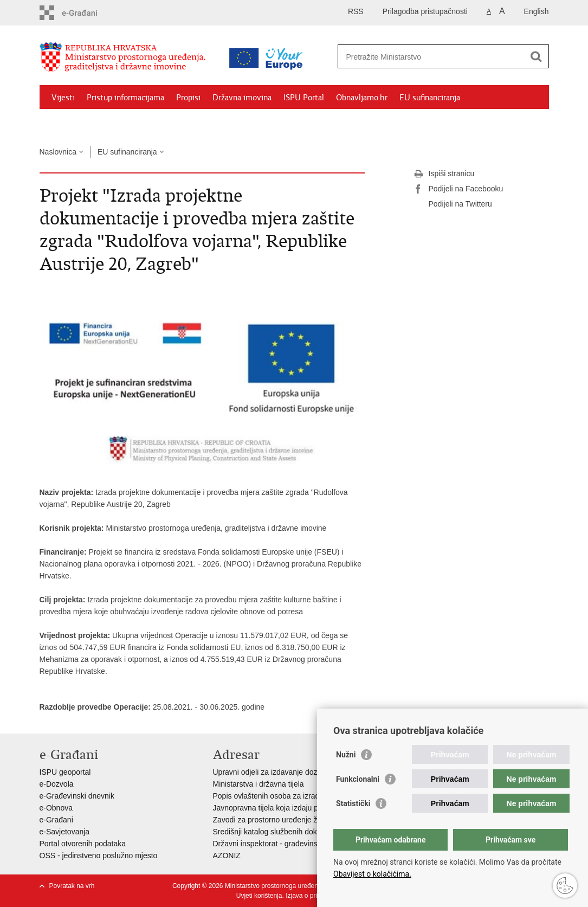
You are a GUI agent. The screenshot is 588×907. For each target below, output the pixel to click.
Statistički (353, 803)
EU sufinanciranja (430, 98)
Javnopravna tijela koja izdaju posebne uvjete (289, 808)
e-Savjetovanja (65, 832)
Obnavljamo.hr (362, 98)
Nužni (346, 755)
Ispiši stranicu (444, 174)
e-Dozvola (57, 784)
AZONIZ (227, 855)
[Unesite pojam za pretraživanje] (432, 57)
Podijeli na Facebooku (458, 189)
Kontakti (157, 123)
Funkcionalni (358, 779)
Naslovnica (58, 152)
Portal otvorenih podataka (83, 844)
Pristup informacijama (125, 98)
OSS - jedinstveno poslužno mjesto (99, 855)
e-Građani (56, 820)
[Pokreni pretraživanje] (537, 56)
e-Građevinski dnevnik (77, 796)
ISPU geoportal (65, 772)
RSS (356, 11)
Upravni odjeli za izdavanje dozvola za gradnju (291, 772)
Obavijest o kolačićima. (372, 874)
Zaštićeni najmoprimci (91, 123)
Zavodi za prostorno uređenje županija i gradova (294, 820)
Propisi (188, 98)
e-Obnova (56, 808)
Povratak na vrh (72, 886)
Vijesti (63, 98)
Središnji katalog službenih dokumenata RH (286, 832)
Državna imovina (242, 98)
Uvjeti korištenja (259, 896)
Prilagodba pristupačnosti (425, 11)
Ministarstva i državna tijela (259, 784)
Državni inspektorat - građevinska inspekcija (287, 844)
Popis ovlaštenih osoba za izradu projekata (285, 796)
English (537, 11)
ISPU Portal (304, 98)
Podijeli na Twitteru (453, 204)
